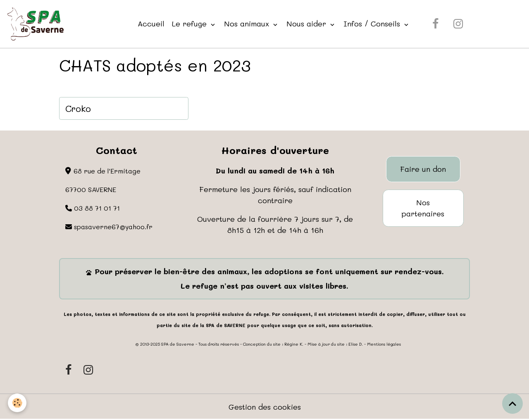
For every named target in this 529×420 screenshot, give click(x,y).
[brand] (37, 24)
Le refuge (191, 24)
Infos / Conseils (373, 24)
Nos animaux (248, 24)
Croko (78, 109)
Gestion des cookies (265, 407)
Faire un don (423, 169)
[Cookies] (18, 403)
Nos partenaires (423, 208)
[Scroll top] (512, 403)
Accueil (151, 24)
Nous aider (307, 24)
